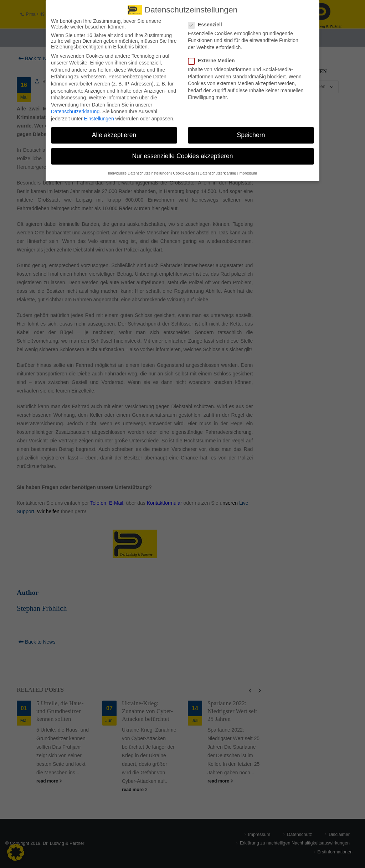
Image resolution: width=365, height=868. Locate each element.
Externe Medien (214, 57)
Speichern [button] (251, 131)
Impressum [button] (248, 169)
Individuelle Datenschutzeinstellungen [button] (139, 169)
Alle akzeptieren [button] (114, 131)
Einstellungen (99, 115)
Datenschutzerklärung (75, 108)
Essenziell (207, 21)
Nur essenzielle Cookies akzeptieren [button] (182, 152)
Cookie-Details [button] (185, 169)
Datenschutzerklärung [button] (218, 169)
